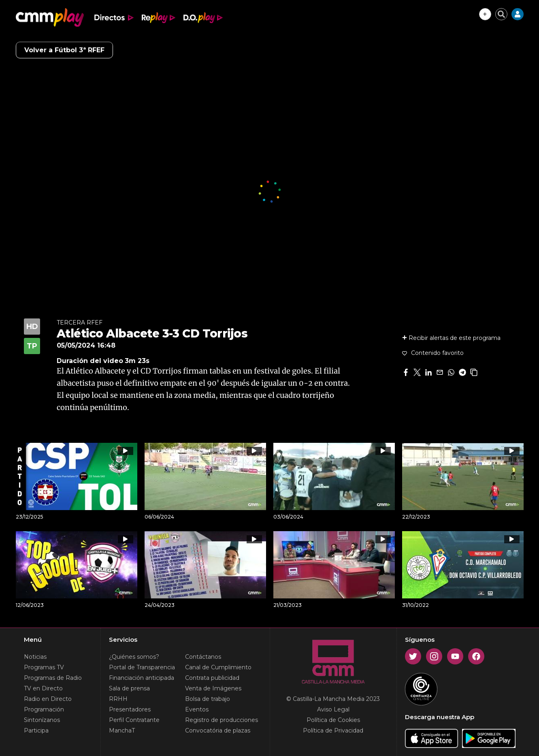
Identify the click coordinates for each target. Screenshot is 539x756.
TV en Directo (43, 688)
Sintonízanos (42, 720)
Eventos (197, 709)
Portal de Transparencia (142, 667)
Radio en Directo (48, 699)
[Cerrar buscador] (501, 14)
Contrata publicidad (212, 678)
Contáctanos (203, 657)
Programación (44, 709)
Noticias (35, 657)
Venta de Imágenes (213, 688)
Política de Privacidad (333, 730)
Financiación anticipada (142, 678)
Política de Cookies (333, 720)
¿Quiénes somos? (134, 657)
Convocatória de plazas (218, 730)
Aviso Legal (333, 709)
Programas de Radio (53, 678)
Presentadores (130, 709)
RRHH (118, 699)
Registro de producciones (222, 720)
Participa (36, 730)
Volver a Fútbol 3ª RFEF (64, 50)
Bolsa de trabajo (208, 699)
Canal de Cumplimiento (218, 667)
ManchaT (122, 730)
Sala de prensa (129, 688)
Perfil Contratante (134, 720)
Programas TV (44, 667)
